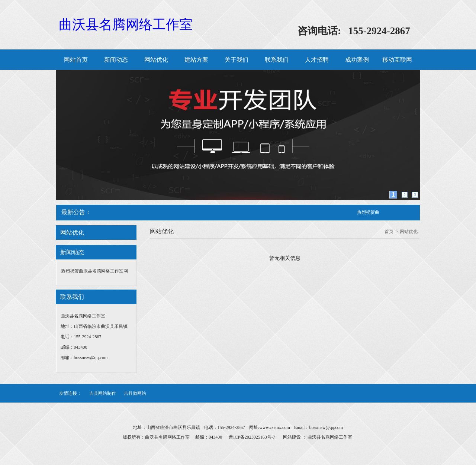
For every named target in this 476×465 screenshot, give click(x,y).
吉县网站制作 (103, 393)
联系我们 (277, 60)
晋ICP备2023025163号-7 (252, 437)
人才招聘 (317, 60)
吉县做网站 (135, 393)
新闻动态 (116, 60)
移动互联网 (397, 60)
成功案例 (357, 60)
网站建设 (292, 437)
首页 (389, 232)
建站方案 (196, 60)
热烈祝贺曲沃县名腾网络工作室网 (94, 271)
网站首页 (76, 60)
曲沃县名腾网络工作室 (126, 25)
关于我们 (237, 60)
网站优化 (156, 60)
